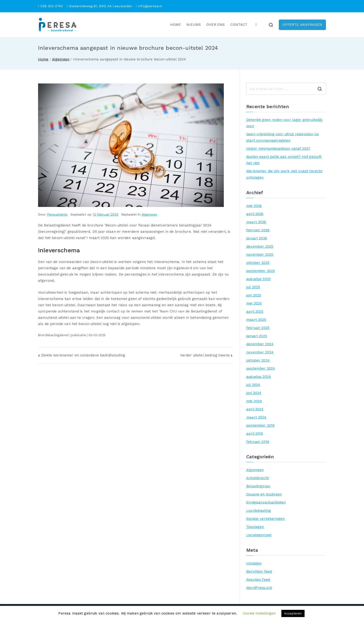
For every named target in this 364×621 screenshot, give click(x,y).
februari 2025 (258, 328)
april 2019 (255, 434)
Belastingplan (258, 486)
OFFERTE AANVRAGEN (302, 25)
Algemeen (149, 214)
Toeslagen (255, 527)
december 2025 (260, 246)
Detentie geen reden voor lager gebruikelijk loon (284, 123)
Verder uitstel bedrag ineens (205, 355)
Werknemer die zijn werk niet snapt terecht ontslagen (284, 174)
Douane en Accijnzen (264, 494)
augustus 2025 (258, 279)
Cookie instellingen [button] (259, 613)
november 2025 (260, 255)
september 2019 (260, 425)
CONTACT (239, 25)
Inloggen (254, 563)
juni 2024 (254, 393)
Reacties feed (258, 580)
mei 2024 (254, 401)
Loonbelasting (259, 511)
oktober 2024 (258, 360)
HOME (176, 25)
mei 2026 (254, 206)
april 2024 (255, 409)
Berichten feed (259, 571)
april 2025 (255, 312)
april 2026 (255, 214)
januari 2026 (257, 238)
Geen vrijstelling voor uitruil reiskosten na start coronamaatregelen (283, 137)
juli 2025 (253, 287)
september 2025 (261, 271)
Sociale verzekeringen (265, 519)
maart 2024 (256, 417)
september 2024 (261, 369)
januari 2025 (257, 336)
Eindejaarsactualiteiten (266, 502)
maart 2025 (256, 320)
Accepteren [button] (293, 613)
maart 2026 (256, 222)
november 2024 (260, 352)
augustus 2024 (259, 377)
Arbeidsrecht (258, 478)
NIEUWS (194, 25)
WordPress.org (259, 588)
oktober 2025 (258, 263)
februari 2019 (258, 442)
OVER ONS (216, 25)
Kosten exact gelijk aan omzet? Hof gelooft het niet (284, 160)
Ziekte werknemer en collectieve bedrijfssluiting (83, 355)
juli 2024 (253, 385)
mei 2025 (254, 303)
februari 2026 (258, 230)
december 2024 (260, 344)
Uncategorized (259, 535)
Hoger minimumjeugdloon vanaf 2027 (278, 149)
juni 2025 (254, 295)
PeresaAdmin (57, 214)
